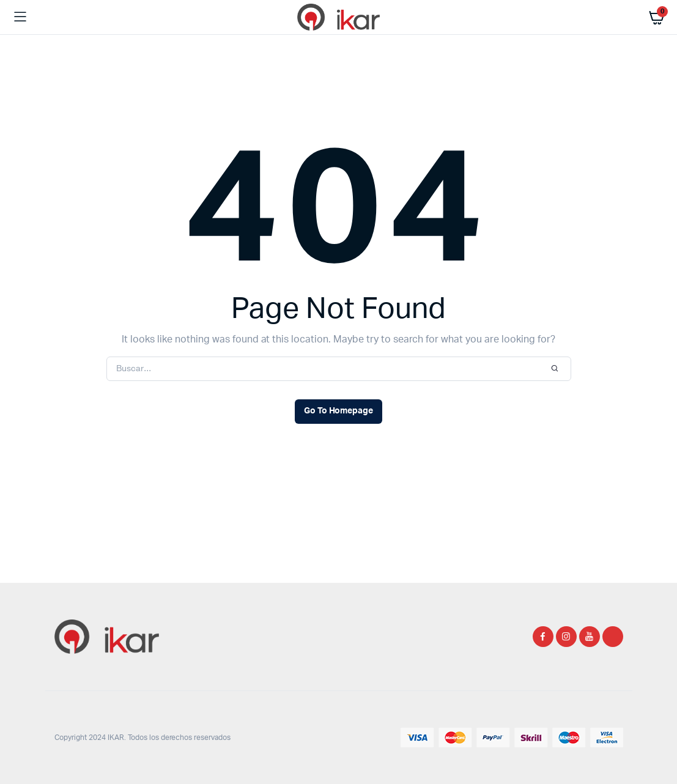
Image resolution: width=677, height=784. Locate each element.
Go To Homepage (339, 411)
